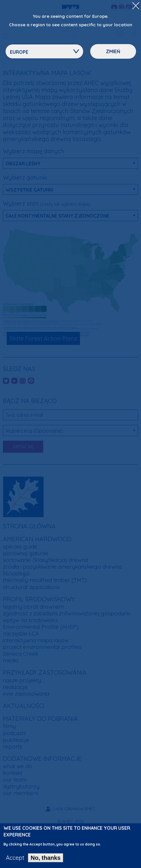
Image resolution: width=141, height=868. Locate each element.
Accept (15, 859)
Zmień (113, 51)
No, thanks (46, 859)
